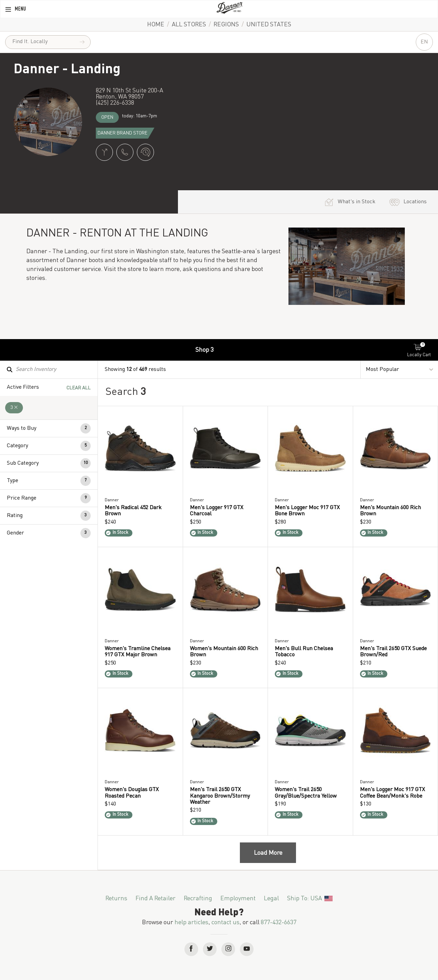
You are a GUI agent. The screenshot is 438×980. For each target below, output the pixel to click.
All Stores (189, 25)
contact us (226, 923)
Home (156, 25)
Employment (238, 899)
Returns (116, 899)
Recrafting (198, 899)
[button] (49, 428)
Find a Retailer (156, 899)
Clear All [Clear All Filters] (79, 388)
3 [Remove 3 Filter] (14, 408)
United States (269, 25)
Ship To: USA (310, 899)
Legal (271, 899)
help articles (191, 923)
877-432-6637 (279, 923)
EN (424, 42)
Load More (268, 853)
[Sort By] (399, 370)
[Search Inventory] (49, 370)
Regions (226, 25)
